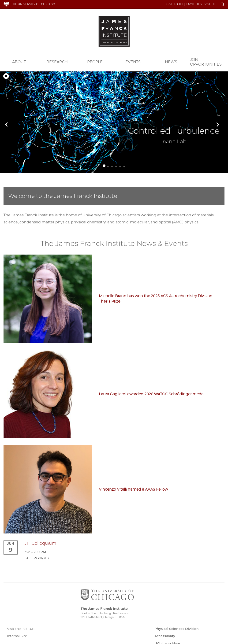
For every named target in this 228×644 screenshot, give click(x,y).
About (19, 62)
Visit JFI (211, 4)
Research (57, 62)
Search (223, 5)
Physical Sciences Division (177, 629)
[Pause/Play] (6, 76)
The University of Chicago (33, 4)
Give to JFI (175, 4)
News (171, 62)
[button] (9, 122)
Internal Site (17, 636)
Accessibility (165, 636)
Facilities (194, 4)
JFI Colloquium (40, 543)
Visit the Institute (21, 629)
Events (133, 62)
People (95, 62)
